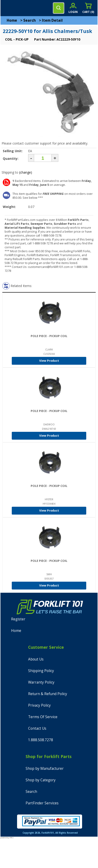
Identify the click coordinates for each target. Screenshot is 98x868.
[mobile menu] (7, 8)
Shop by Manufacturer (45, 769)
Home (12, 20)
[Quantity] (43, 158)
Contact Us (37, 728)
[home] (22, 8)
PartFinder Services (42, 803)
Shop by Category (41, 780)
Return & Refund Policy (48, 694)
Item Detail (52, 20)
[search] (59, 8)
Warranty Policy (41, 682)
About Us (36, 659)
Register (18, 619)
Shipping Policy (41, 671)
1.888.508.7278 (41, 740)
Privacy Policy (39, 705)
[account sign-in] (73, 8)
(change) (26, 172)
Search (30, 20)
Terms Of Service (43, 717)
